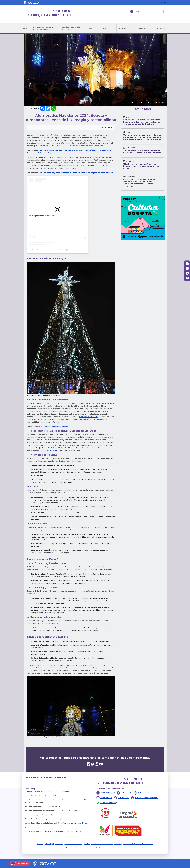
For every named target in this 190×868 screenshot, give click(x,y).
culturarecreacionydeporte (147, 798)
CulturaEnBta (106, 798)
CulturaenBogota (108, 793)
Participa (93, 28)
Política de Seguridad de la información (138, 844)
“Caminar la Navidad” (88, 417)
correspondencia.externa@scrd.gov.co (56, 819)
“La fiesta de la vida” (50, 451)
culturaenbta (144, 793)
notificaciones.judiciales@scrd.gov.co (74, 823)
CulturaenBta (127, 793)
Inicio (25, 28)
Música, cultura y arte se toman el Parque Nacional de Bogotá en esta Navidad (76, 173)
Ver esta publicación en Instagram (42, 216)
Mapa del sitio (58, 844)
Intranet (48, 844)
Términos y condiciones (73, 844)
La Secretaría (107, 28)
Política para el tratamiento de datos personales (103, 844)
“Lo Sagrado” (39, 448)
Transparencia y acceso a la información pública (44, 28)
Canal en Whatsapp (109, 803)
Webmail (40, 844)
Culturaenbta (124, 798)
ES (165, 2)
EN (162, 2)
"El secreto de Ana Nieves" (81, 448)
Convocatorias (160, 28)
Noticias (122, 28)
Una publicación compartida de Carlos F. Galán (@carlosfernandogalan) (57, 250)
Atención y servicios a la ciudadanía (70, 28)
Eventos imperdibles (141, 28)
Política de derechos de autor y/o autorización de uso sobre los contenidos (95, 848)
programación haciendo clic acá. (55, 427)
